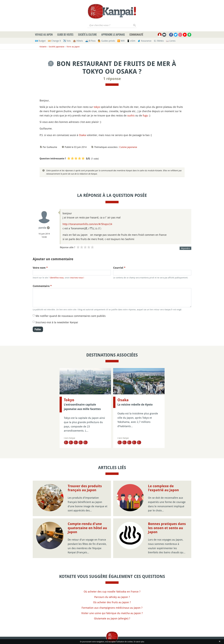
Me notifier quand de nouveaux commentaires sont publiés (71, 316)
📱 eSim (131, 41)
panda (42, 228)
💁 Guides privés (106, 41)
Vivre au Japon (73, 47)
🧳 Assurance (144, 41)
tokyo (97, 107)
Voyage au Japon (44, 34)
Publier (38, 329)
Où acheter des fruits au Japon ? (112, 602)
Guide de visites (65, 34)
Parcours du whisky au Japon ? (112, 597)
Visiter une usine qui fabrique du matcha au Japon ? (112, 613)
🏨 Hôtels (78, 41)
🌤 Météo (159, 41)
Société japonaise (57, 47)
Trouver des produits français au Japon (85, 488)
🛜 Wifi (121, 41)
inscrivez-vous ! (77, 278)
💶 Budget (40, 41)
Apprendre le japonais (113, 34)
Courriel (119, 268)
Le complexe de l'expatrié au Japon (163, 488)
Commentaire (42, 286)
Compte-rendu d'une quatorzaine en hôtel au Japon (87, 528)
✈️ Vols (67, 41)
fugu (145, 115)
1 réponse (112, 79)
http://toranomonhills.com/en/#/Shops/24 (87, 224)
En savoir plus (139, 642)
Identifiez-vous (57, 278)
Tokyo (69, 400)
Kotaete (43, 47)
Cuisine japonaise (128, 147)
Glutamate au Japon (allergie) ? (112, 618)
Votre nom (40, 268)
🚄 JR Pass (90, 41)
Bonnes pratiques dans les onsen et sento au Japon (167, 528)
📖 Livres (171, 41)
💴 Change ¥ (54, 41)
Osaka (82, 135)
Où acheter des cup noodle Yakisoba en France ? (112, 592)
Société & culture (87, 34)
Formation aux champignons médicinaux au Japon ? (112, 608)
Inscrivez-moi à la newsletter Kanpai (57, 322)
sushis (131, 115)
